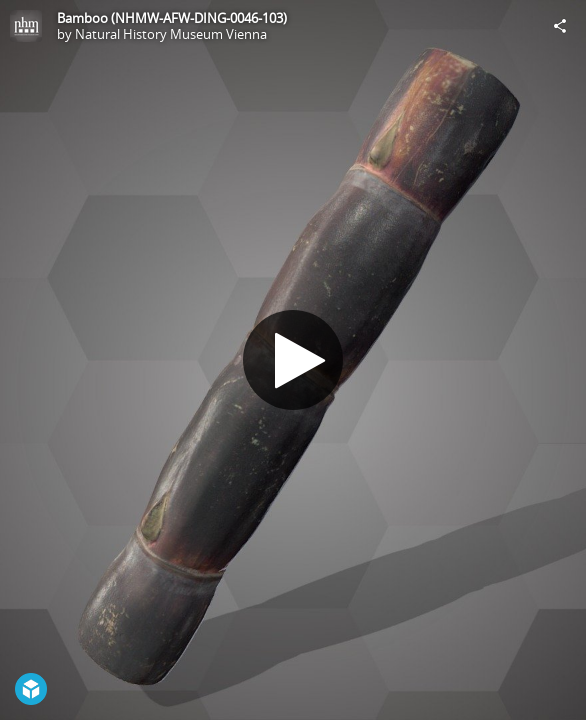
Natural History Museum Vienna (171, 34)
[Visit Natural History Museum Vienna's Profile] (26, 26)
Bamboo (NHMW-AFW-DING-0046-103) (172, 18)
